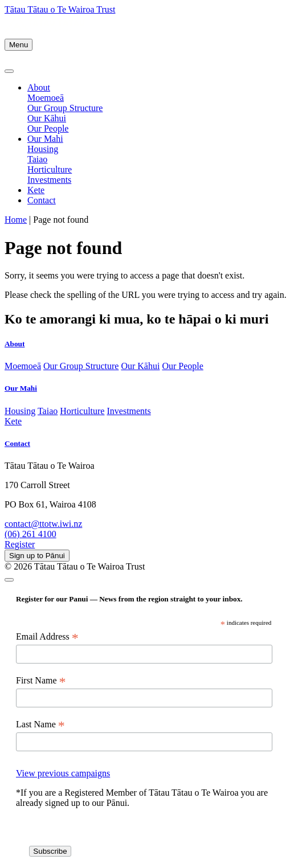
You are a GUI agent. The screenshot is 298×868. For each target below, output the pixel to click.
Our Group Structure (65, 108)
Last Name (40, 724)
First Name (41, 681)
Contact (42, 200)
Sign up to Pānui (37, 556)
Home (16, 220)
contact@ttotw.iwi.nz (43, 524)
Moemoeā (46, 98)
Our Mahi (45, 139)
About (39, 87)
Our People (48, 128)
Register (20, 544)
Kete (36, 190)
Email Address (47, 637)
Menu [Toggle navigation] (19, 45)
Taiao (37, 159)
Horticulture (50, 169)
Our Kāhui (47, 118)
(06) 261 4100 (30, 534)
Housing (43, 149)
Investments (49, 180)
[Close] (9, 71)
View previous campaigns (63, 773)
